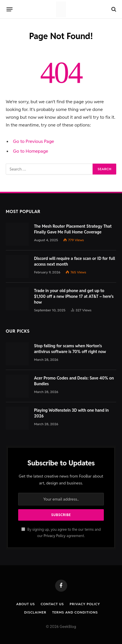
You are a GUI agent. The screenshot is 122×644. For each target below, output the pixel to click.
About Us (26, 604)
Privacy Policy (55, 536)
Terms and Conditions (75, 612)
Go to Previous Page (34, 141)
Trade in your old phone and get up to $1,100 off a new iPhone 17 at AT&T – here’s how (74, 296)
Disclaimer (35, 612)
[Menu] (10, 9)
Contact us (52, 604)
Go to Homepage (31, 151)
